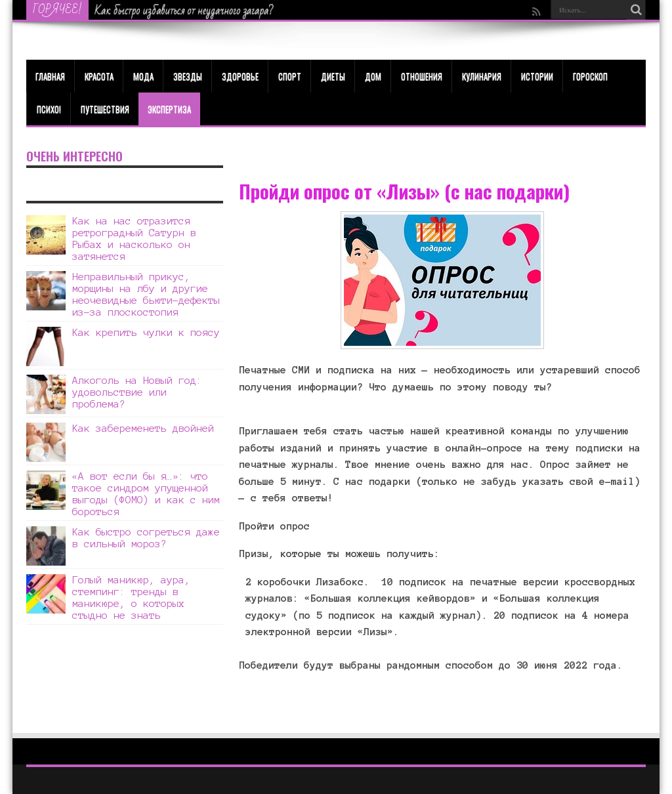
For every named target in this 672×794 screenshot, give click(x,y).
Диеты (333, 76)
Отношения (422, 76)
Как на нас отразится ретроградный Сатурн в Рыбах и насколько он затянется (134, 239)
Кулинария (482, 76)
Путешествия (105, 109)
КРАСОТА (99, 76)
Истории (537, 76)
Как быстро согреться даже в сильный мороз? (146, 538)
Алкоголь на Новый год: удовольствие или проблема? (137, 392)
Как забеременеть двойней (143, 428)
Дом (373, 76)
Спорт (290, 76)
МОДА (143, 76)
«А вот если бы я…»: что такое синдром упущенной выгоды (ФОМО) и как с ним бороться (146, 494)
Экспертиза (169, 109)
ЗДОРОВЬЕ (240, 76)
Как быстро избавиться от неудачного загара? (184, 10)
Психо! (49, 109)
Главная (50, 76)
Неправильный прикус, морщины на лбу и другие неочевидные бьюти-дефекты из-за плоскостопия (146, 294)
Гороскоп (590, 76)
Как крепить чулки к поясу (146, 332)
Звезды (188, 76)
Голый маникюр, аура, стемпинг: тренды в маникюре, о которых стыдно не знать (131, 597)
